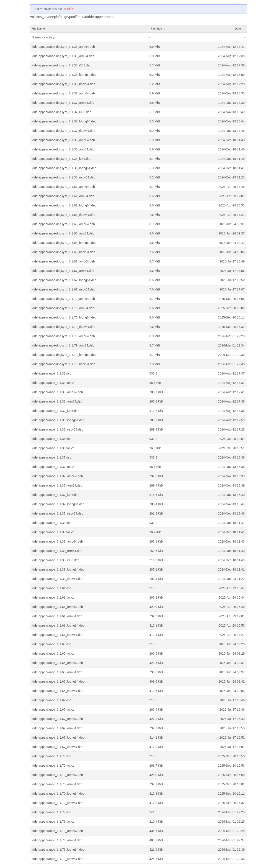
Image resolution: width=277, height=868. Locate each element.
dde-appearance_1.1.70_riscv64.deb (58, 803)
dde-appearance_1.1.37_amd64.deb (58, 476)
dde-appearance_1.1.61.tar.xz (53, 597)
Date (238, 29)
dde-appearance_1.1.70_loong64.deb (58, 794)
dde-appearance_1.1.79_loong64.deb (58, 850)
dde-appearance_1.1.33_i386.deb (56, 411)
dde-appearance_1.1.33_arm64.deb (57, 401)
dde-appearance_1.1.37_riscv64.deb (58, 513)
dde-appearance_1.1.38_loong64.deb (58, 569)
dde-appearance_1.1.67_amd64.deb (58, 719)
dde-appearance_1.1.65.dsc (52, 644)
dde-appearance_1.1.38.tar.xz (53, 532)
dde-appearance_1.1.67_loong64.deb (58, 738)
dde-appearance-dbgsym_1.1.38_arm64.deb (63, 149)
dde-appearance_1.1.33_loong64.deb (58, 420)
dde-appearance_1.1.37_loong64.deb (58, 504)
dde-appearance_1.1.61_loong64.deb (58, 625)
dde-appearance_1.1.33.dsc (52, 373)
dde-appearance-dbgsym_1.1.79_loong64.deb (64, 355)
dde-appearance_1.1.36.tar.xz (53, 448)
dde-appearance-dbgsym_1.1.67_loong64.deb (64, 280)
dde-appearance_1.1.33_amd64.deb (58, 392)
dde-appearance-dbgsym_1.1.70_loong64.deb (64, 317)
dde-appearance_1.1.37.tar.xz (53, 467)
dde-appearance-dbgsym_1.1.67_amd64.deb (64, 261)
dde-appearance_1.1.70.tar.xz (53, 766)
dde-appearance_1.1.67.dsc (52, 700)
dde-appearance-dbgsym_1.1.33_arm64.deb (63, 56)
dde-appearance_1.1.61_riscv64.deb (58, 635)
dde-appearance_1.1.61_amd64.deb (58, 607)
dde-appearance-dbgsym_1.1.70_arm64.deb (63, 308)
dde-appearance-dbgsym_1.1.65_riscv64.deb (64, 252)
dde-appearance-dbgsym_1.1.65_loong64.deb (64, 243)
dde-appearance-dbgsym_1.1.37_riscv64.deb (64, 131)
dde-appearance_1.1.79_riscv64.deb (58, 859)
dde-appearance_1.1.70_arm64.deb (57, 784)
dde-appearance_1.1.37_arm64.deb (57, 485)
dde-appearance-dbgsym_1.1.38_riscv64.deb (64, 177)
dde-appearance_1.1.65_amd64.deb (58, 663)
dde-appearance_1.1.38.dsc (52, 523)
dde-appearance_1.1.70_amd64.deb (58, 775)
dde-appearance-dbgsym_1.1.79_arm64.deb (63, 345)
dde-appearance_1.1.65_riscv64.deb (58, 691)
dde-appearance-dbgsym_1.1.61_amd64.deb (64, 187)
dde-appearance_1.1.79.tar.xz (53, 822)
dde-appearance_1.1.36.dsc (52, 439)
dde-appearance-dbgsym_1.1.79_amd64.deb (64, 336)
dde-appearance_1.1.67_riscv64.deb (58, 747)
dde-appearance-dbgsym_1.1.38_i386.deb (62, 159)
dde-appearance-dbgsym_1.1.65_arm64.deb (63, 233)
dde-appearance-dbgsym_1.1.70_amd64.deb (64, 299)
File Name (38, 29)
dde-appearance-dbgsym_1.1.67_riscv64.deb (64, 289)
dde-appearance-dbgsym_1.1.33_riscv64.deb (64, 84)
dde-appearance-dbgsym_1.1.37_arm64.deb (63, 103)
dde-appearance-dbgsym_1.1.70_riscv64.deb (64, 327)
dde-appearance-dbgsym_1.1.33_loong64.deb (64, 75)
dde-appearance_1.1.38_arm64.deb (57, 551)
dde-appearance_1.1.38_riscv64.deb (58, 579)
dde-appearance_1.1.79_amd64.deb (58, 831)
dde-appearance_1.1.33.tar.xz (53, 383)
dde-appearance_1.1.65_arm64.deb (57, 672)
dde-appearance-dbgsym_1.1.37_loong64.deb (64, 121)
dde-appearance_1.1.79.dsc (52, 812)
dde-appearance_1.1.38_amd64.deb (58, 541)
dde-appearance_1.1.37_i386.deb (56, 495)
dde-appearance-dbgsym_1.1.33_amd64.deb (64, 47)
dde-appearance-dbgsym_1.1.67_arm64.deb (63, 271)
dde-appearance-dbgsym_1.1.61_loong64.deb (64, 205)
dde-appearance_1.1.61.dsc (52, 588)
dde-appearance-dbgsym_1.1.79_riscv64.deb (64, 364)
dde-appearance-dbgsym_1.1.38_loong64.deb (64, 168)
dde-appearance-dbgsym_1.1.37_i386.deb (62, 112)
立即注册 (69, 9)
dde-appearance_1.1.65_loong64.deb (58, 682)
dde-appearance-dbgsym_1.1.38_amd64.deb (64, 140)
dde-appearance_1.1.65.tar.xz (53, 653)
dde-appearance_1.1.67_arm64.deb (57, 728)
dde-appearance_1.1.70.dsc (52, 756)
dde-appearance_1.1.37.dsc (52, 457)
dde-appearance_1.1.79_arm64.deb (57, 840)
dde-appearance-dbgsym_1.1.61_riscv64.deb (64, 215)
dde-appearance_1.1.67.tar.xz (53, 710)
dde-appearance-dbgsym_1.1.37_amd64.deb (64, 93)
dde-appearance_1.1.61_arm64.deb (57, 616)
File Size (156, 29)
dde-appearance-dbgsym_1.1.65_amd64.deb (64, 224)
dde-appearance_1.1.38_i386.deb (56, 560)
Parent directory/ (44, 37)
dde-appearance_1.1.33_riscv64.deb (58, 429)
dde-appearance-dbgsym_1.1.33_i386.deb (62, 65)
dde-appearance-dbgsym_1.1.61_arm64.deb (63, 196)
